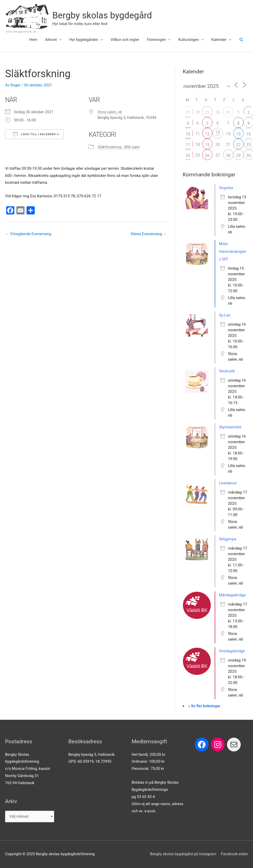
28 (228, 156)
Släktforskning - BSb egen (119, 147)
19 (207, 145)
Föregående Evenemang (28, 234)
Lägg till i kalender (34, 134)
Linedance (228, 483)
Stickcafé (227, 371)
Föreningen (156, 40)
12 (207, 134)
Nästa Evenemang (149, 234)
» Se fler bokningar (204, 706)
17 (188, 145)
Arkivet (51, 40)
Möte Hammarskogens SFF (233, 252)
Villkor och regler (125, 40)
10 (188, 134)
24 (188, 156)
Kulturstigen (189, 40)
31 (228, 113)
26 (207, 156)
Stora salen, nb (110, 112)
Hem (33, 40)
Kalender (219, 40)
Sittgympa (228, 539)
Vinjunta (226, 188)
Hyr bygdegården (84, 40)
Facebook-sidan (234, 854)
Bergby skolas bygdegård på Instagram (183, 854)
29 (207, 113)
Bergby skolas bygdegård (102, 15)
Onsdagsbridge (232, 651)
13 (218, 132)
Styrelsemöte (230, 427)
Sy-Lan (225, 315)
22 (238, 145)
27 (188, 113)
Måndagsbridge (232, 595)
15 (238, 134)
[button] (242, 40)
